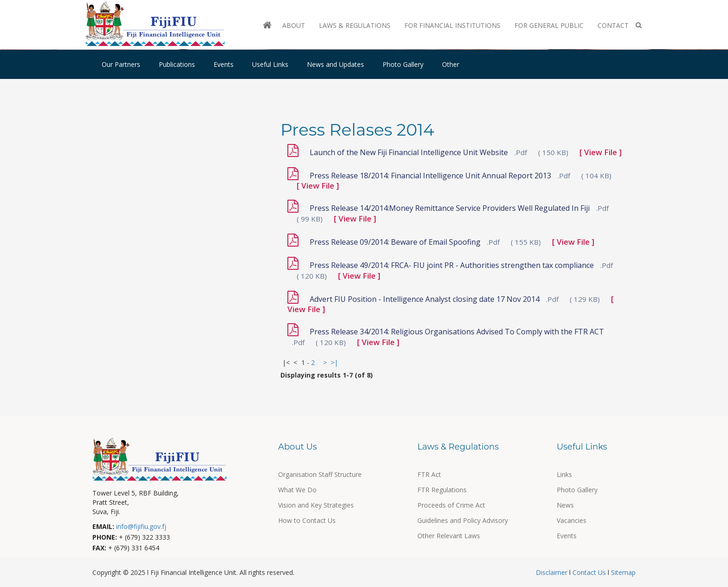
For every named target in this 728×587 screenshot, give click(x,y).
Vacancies (572, 520)
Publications (177, 64)
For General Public (549, 25)
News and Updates (335, 64)
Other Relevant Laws (449, 536)
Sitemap (622, 572)
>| (334, 362)
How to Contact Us (307, 520)
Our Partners (121, 64)
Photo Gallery (403, 64)
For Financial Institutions (452, 25)
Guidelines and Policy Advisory (463, 520)
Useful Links (270, 64)
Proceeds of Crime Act (451, 505)
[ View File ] (601, 152)
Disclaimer (552, 572)
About (294, 25)
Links (564, 474)
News (565, 505)
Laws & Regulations (355, 25)
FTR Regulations (442, 490)
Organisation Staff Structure (320, 474)
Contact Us (589, 572)
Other (451, 64)
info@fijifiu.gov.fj (141, 526)
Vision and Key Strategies (316, 505)
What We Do (297, 490)
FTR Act (429, 474)
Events (224, 64)
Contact (613, 25)
